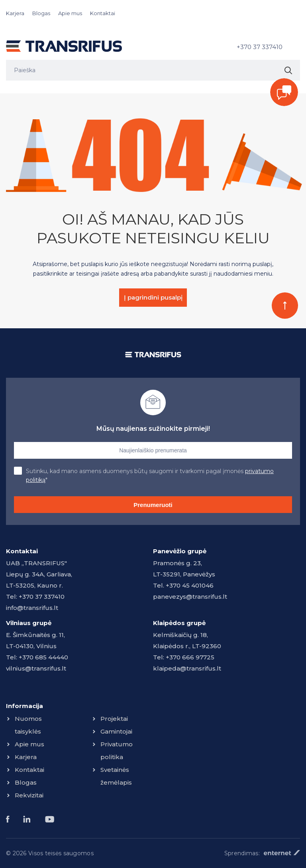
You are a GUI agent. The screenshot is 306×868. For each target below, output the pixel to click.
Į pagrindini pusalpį (153, 297)
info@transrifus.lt (32, 608)
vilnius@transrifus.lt (36, 668)
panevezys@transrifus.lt (190, 597)
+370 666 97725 (190, 657)
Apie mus (70, 13)
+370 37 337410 (260, 47)
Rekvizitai (29, 795)
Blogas (41, 13)
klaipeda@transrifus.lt (187, 668)
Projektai (114, 719)
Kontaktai (103, 13)
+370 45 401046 (190, 585)
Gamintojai (116, 731)
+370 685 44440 (43, 657)
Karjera (15, 13)
